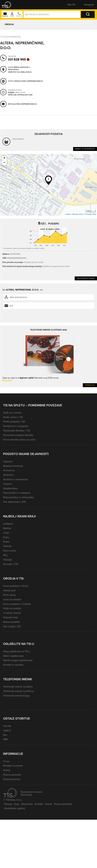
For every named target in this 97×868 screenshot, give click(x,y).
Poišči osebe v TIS (13, 417)
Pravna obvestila (12, 775)
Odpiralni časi (10, 617)
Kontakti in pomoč (13, 766)
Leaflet (68, 214)
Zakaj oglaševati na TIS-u (17, 651)
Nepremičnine (13, 37)
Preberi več (90, 385)
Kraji (17, 804)
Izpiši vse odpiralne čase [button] (20, 95)
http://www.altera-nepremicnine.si (25, 81)
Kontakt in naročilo (13, 665)
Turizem (7, 484)
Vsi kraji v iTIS (11, 564)
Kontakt (39, 804)
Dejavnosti (27, 804)
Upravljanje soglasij (14, 808)
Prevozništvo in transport (17, 493)
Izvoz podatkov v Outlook (17, 604)
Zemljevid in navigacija (16, 426)
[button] (9, 5)
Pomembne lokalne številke (18, 435)
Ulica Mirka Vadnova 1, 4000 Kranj (19, 69)
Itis (2, 37)
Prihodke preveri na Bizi (34, 262)
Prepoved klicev (12, 779)
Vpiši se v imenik (12, 413)
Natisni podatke (12, 622)
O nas (6, 761)
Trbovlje (7, 560)
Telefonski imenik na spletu (18, 687)
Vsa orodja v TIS (12, 626)
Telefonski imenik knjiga (16, 696)
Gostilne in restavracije (16, 479)
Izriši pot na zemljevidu (20, 72)
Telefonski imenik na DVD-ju (19, 691)
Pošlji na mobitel (12, 608)
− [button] (4, 163)
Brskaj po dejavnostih (85, 149)
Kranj (6, 537)
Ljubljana (8, 524)
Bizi (11, 306)
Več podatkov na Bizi (86, 278)
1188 (5, 739)
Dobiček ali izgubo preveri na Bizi (56, 266)
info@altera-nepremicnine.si (22, 104)
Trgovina (8, 461)
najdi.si (7, 730)
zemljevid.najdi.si (18, 297)
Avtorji (7, 770)
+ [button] (4, 158)
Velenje (7, 546)
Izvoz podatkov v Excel (16, 586)
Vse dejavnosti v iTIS (14, 502)
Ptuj (5, 555)
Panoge (8, 804)
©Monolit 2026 (77, 214)
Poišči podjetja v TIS (14, 422)
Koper (6, 542)
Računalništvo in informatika (19, 497)
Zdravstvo (8, 475)
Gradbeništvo (10, 488)
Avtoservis (9, 470)
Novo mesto (10, 551)
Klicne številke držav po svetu (19, 440)
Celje (6, 533)
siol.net (7, 726)
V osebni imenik (12, 613)
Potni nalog (9, 595)
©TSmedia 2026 (90, 214)
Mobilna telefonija (13, 466)
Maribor (7, 528)
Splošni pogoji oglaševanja (18, 660)
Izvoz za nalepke (12, 599)
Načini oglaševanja (13, 656)
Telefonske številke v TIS (17, 431)
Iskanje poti (9, 590)
